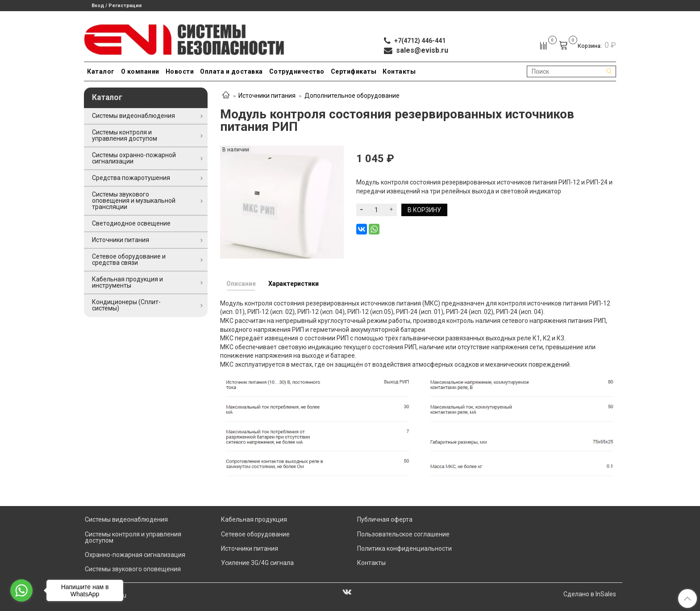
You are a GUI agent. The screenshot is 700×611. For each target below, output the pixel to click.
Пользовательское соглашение (403, 534)
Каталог (101, 71)
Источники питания (267, 96)
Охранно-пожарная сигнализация (135, 555)
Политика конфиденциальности (404, 548)
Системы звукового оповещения (133, 569)
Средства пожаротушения (131, 178)
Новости (180, 71)
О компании (140, 71)
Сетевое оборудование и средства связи (129, 259)
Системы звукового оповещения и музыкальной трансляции (134, 201)
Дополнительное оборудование (352, 96)
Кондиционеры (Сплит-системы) (126, 305)
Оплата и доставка (231, 71)
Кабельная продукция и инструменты (127, 282)
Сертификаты (354, 71)
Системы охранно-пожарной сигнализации (134, 158)
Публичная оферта (385, 519)
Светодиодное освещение (131, 223)
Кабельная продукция (254, 519)
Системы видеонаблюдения (133, 116)
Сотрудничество (297, 71)
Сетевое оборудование (255, 534)
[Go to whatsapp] (21, 590)
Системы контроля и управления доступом (125, 135)
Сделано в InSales (590, 594)
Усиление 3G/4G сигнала (257, 563)
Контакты (399, 71)
